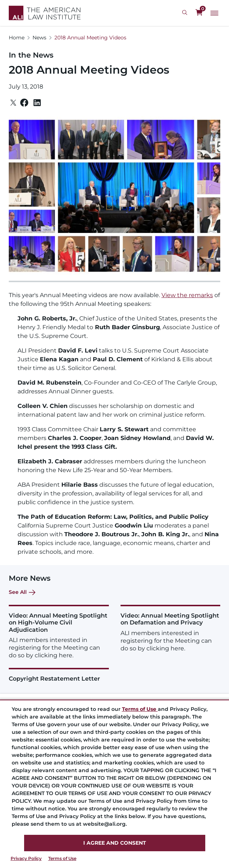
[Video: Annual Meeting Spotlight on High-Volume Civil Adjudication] (59, 632)
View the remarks (187, 295)
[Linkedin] (37, 103)
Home (17, 38)
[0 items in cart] (199, 13)
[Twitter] (13, 103)
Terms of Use (62, 858)
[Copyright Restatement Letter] (59, 675)
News (39, 38)
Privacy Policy (26, 858)
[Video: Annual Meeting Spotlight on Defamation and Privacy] (171, 628)
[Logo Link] (45, 13)
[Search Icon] (186, 13)
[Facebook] (24, 103)
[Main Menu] (214, 13)
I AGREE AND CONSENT (115, 843)
